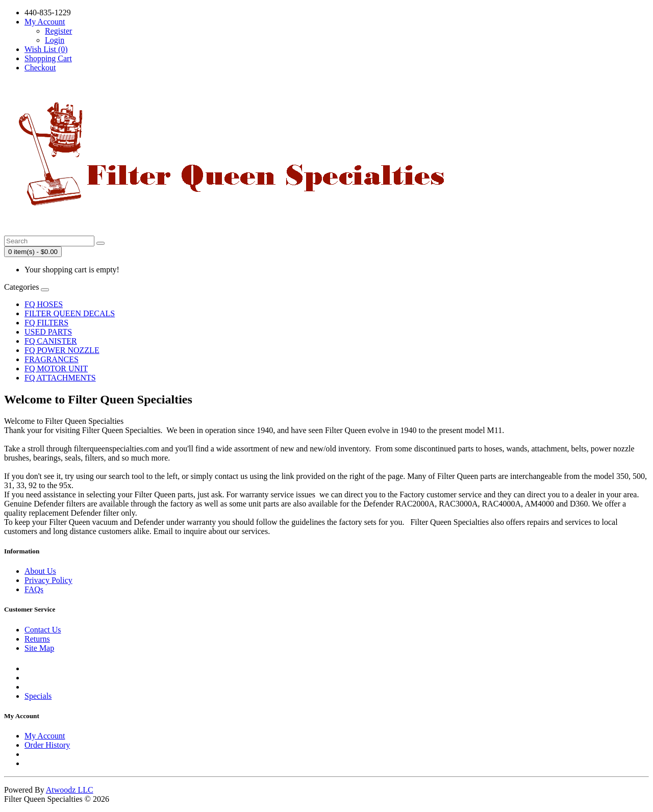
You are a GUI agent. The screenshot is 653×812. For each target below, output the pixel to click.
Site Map (39, 648)
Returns (37, 639)
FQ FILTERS (46, 323)
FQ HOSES (44, 304)
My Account (45, 736)
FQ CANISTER (51, 341)
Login (55, 40)
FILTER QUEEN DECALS (70, 313)
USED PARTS (48, 332)
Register (58, 31)
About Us (40, 571)
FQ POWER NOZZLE (62, 350)
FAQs (34, 589)
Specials (38, 696)
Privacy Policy (48, 580)
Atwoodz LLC (70, 790)
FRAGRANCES (52, 359)
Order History (47, 745)
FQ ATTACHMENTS (60, 378)
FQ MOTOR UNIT (56, 369)
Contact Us (43, 630)
